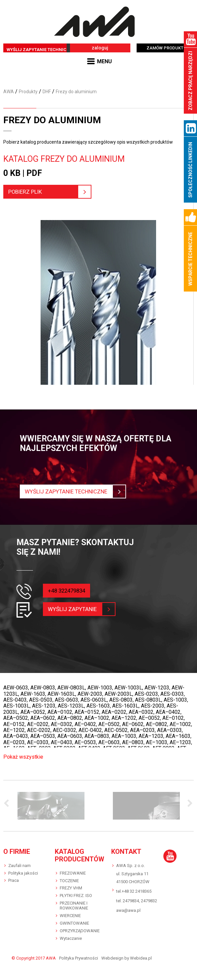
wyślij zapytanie (77, 609)
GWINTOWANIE (74, 923)
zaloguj (100, 48)
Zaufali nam (19, 866)
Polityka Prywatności (79, 958)
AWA (9, 92)
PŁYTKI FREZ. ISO (76, 896)
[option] (51, 806)
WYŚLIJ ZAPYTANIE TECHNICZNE (41, 50)
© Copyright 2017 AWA (34, 958)
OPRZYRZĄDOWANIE (80, 931)
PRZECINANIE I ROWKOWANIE (74, 906)
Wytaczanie (71, 938)
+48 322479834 (68, 590)
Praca (14, 880)
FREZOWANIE (73, 873)
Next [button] (189, 804)
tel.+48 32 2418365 (134, 891)
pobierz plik (47, 192)
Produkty (28, 92)
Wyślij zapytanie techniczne (72, 491)
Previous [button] (8, 804)
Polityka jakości (23, 873)
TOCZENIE (69, 881)
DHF (47, 92)
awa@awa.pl (128, 910)
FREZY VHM (71, 888)
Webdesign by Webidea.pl (127, 958)
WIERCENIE (70, 916)
